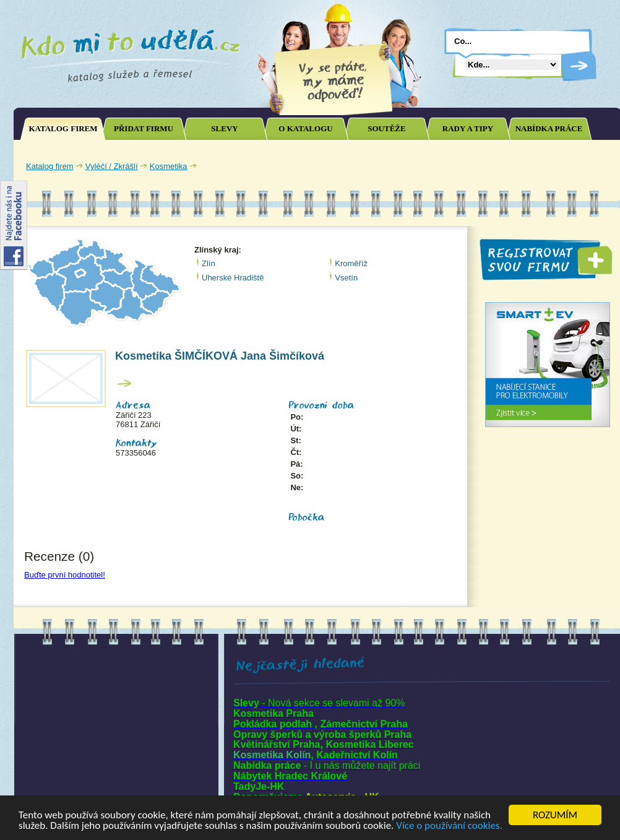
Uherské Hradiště (233, 278)
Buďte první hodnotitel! (65, 575)
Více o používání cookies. (449, 826)
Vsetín (346, 278)
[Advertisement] (404, 225)
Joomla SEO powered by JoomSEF (57, 596)
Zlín (209, 263)
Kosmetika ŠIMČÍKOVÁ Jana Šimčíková (220, 356)
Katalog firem (50, 166)
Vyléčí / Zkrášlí (112, 166)
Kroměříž (351, 263)
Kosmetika (169, 166)
